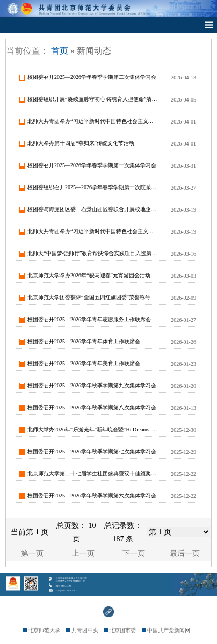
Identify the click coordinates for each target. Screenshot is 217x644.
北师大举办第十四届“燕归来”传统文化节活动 (81, 143)
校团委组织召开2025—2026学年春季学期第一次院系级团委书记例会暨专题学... (93, 187)
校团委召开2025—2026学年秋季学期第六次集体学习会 (92, 495)
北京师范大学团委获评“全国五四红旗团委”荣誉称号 (89, 297)
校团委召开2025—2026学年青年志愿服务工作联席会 (89, 319)
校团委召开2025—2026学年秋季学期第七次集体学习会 (92, 451)
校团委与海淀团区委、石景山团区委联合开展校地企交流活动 (93, 209)
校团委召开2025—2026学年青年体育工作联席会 (84, 341)
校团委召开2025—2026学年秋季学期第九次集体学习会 (92, 385)
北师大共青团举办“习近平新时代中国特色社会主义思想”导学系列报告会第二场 (93, 121)
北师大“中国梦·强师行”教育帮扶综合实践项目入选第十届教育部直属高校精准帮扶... (93, 253)
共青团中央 (82, 630)
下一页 (134, 553)
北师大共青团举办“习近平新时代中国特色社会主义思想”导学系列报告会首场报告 (93, 231)
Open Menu (209, 25)
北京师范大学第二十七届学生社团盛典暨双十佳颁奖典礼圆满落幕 (93, 473)
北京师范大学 (41, 630)
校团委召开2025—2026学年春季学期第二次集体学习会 (92, 77)
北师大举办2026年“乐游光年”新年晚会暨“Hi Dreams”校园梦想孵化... (93, 429)
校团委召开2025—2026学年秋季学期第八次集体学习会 (92, 407)
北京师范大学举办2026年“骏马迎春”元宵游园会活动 (89, 275)
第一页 (32, 553)
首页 (60, 51)
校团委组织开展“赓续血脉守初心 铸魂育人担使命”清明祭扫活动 (93, 99)
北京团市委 (120, 630)
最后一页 (185, 553)
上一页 (83, 553)
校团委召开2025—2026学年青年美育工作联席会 (84, 363)
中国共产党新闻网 (166, 630)
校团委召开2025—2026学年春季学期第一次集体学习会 (92, 165)
